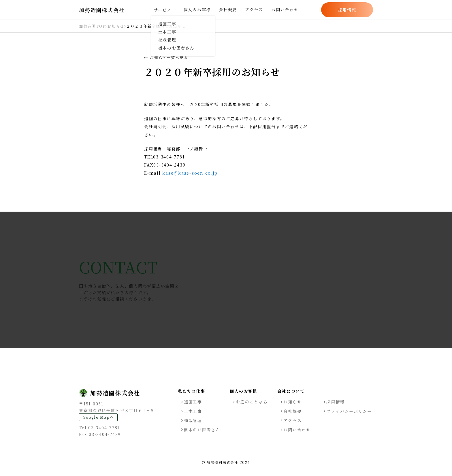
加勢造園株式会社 (102, 10)
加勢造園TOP (92, 26)
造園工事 (193, 402)
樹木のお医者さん (202, 430)
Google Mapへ (98, 417)
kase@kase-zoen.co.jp (190, 173)
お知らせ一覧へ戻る (166, 58)
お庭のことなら (252, 402)
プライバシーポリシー (349, 411)
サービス (163, 10)
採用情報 (347, 10)
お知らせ (116, 26)
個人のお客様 (197, 10)
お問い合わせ (285, 10)
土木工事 (193, 411)
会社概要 (228, 10)
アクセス (254, 10)
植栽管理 (193, 420)
